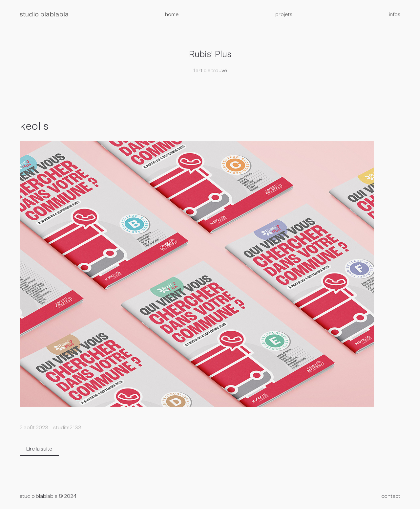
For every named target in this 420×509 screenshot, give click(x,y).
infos (395, 15)
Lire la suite (39, 449)
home (172, 15)
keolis (34, 127)
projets (284, 15)
